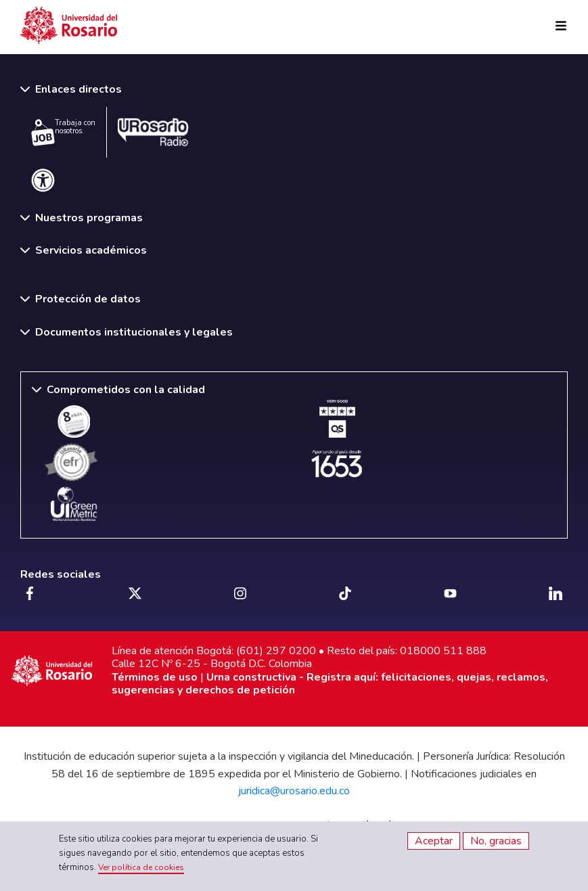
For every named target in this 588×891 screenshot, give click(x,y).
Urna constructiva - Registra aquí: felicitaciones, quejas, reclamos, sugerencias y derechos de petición (330, 684)
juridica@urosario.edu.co (294, 791)
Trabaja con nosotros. (63, 132)
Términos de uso (155, 677)
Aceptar (434, 841)
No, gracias (496, 841)
